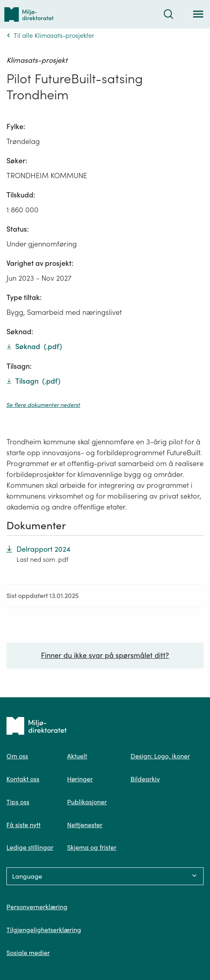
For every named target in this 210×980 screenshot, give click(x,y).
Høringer (80, 779)
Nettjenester (85, 825)
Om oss (17, 756)
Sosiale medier (28, 953)
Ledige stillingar (30, 847)
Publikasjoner (87, 802)
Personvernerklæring (37, 907)
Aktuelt (77, 756)
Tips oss (18, 802)
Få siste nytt (23, 825)
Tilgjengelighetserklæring (44, 930)
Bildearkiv (145, 779)
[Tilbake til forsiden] (29, 14)
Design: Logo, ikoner (160, 756)
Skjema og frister (92, 847)
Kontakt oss (23, 779)
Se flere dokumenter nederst (43, 405)
